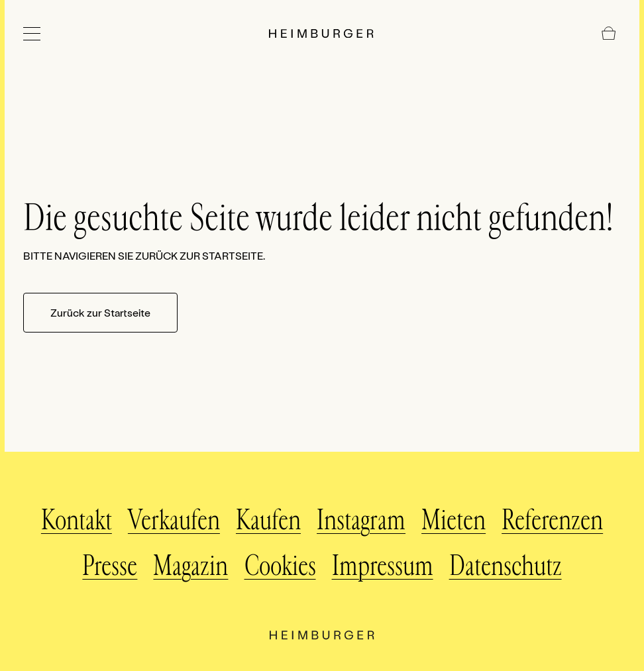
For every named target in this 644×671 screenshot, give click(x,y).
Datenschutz (506, 566)
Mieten (454, 521)
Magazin (190, 566)
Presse (110, 566)
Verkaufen (174, 521)
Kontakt (77, 521)
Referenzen (552, 521)
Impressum (383, 566)
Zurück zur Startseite (100, 312)
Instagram (361, 521)
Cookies (280, 566)
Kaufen (268, 521)
